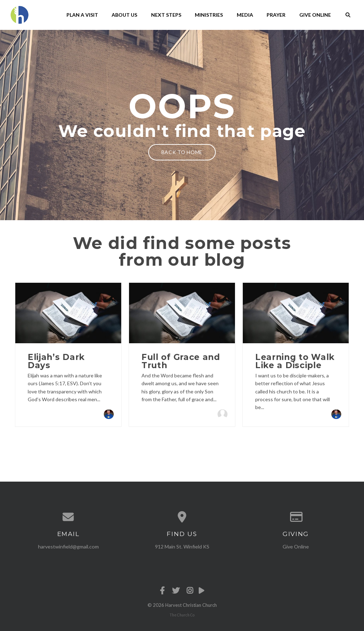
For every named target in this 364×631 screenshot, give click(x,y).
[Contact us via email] (68, 517)
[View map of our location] (182, 517)
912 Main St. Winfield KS (182, 547)
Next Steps (166, 15)
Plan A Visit (82, 15)
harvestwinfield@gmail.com (68, 547)
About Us (124, 15)
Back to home (182, 152)
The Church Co (182, 615)
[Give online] (296, 517)
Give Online (315, 15)
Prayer (276, 15)
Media (245, 15)
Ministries (209, 15)
